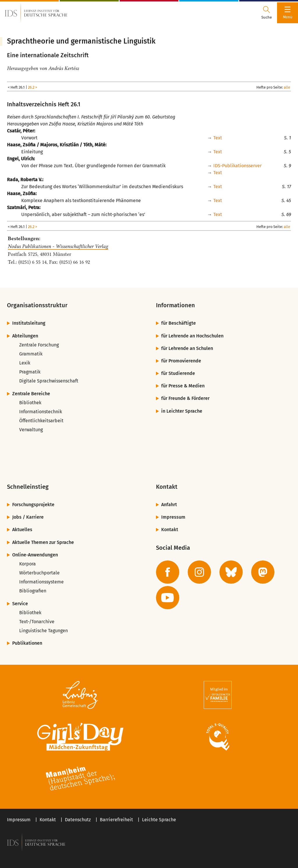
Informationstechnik (41, 412)
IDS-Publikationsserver (237, 166)
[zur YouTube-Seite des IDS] (168, 598)
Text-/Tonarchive (37, 622)
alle (287, 87)
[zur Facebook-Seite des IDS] (168, 572)
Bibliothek (30, 403)
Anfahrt (169, 505)
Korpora (28, 564)
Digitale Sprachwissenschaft (49, 381)
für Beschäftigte (179, 323)
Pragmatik (30, 372)
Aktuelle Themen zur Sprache (43, 542)
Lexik (25, 363)
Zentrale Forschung (39, 345)
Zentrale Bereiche (31, 394)
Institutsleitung (29, 323)
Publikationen (27, 643)
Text (218, 138)
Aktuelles (22, 530)
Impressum (173, 517)
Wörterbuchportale (39, 573)
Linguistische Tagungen (44, 631)
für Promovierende (181, 361)
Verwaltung (31, 430)
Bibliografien (33, 591)
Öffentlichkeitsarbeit (41, 421)
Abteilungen (25, 336)
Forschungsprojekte (33, 505)
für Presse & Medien (183, 386)
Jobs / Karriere (28, 517)
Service (20, 604)
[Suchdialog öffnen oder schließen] (267, 13)
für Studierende (178, 373)
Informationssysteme (41, 582)
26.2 (31, 87)
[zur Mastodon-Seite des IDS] (263, 572)
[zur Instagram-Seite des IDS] (199, 572)
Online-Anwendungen (35, 555)
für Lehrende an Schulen (187, 348)
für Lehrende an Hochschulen (192, 336)
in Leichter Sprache (182, 411)
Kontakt (170, 530)
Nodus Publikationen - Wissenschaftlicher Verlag (58, 246)
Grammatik (31, 354)
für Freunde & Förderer (185, 398)
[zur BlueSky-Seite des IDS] (231, 572)
